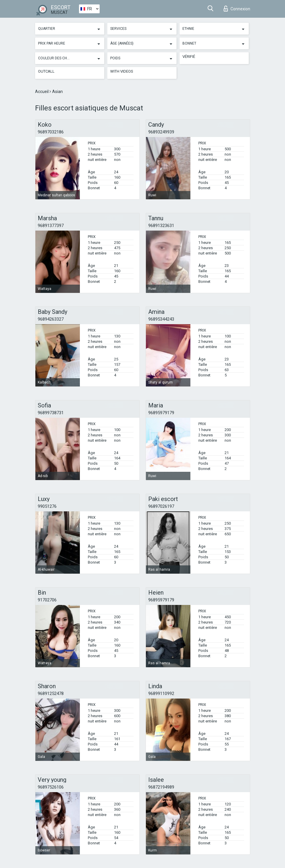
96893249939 (161, 132)
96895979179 (161, 413)
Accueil (42, 92)
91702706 (47, 600)
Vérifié (189, 57)
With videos (122, 71)
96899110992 (161, 694)
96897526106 (51, 787)
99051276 (47, 506)
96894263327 (51, 319)
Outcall (46, 71)
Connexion (237, 9)
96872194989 (161, 787)
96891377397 (51, 226)
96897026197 (161, 506)
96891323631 (161, 226)
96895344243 (161, 319)
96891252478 (51, 694)
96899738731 (51, 413)
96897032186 (51, 132)
